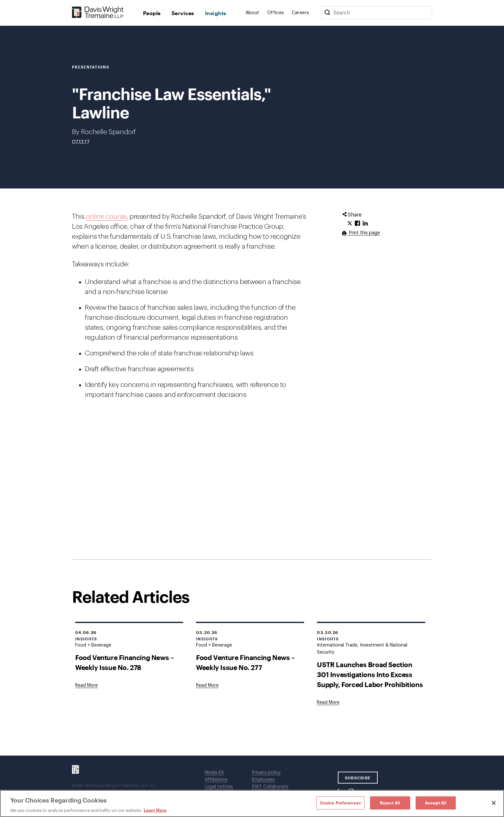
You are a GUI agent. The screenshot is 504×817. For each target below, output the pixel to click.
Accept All (436, 803)
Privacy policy (266, 773)
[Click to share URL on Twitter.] (350, 224)
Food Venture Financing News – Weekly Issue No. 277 (245, 662)
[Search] (327, 13)
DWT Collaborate (270, 787)
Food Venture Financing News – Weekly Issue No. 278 (124, 662)
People (152, 13)
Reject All (390, 803)
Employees (263, 780)
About (252, 13)
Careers (301, 13)
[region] (252, 803)
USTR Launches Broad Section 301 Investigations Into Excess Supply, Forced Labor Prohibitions (370, 674)
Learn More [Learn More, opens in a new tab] (155, 810)
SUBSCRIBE (358, 778)
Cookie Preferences (340, 803)
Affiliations (216, 780)
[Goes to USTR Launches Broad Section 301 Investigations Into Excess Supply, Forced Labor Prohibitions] (328, 702)
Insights (216, 13)
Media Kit (214, 773)
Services (183, 13)
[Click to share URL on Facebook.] (357, 224)
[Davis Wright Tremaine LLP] (98, 13)
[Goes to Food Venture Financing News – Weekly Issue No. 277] (207, 685)
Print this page (364, 233)
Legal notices (219, 787)
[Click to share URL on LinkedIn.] (365, 224)
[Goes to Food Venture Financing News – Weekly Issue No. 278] (86, 685)
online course (106, 217)
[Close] (494, 803)
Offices (276, 13)
